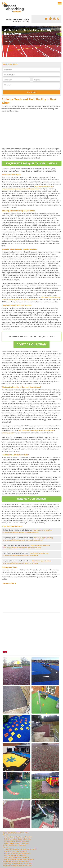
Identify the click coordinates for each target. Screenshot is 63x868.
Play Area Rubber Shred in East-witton (17, 841)
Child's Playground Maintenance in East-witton (17, 864)
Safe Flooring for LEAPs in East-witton (16, 858)
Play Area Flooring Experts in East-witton (17, 853)
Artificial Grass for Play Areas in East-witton (18, 837)
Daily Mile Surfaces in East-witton (15, 855)
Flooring (5, 835)
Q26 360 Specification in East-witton (14, 845)
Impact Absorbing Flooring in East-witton (16, 833)
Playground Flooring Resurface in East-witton (17, 866)
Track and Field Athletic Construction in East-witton (20, 849)
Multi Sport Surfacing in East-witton (15, 851)
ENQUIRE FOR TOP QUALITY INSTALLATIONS (32, 163)
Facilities (6, 847)
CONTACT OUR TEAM (32, 344)
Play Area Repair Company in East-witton (16, 862)
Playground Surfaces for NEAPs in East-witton (19, 860)
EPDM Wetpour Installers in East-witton (17, 843)
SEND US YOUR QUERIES (31, 499)
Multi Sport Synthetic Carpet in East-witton (18, 839)
